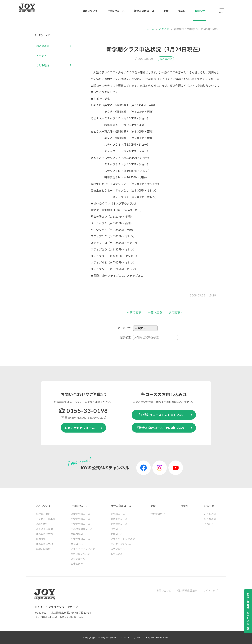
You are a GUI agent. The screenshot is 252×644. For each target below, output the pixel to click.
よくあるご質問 (44, 529)
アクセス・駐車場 (46, 519)
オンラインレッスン (121, 544)
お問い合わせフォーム (79, 428)
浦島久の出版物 (44, 534)
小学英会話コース (80, 519)
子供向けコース (116, 11)
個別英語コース (119, 519)
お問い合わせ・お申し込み (248, 609)
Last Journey (43, 549)
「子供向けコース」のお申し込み (160, 415)
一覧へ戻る (155, 312)
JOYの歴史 (42, 524)
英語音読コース (79, 534)
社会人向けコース (144, 11)
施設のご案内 (43, 514)
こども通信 (43, 65)
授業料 (181, 11)
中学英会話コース (80, 524)
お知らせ (200, 11)
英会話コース (118, 514)
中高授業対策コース (82, 529)
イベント (41, 56)
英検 (166, 11)
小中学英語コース (80, 539)
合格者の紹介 (158, 514)
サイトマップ (210, 590)
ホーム (151, 29)
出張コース (117, 529)
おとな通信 (166, 59)
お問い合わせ (164, 590)
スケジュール (78, 559)
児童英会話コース (80, 514)
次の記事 (176, 312)
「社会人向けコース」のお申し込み (160, 428)
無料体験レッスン (81, 554)
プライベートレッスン (83, 549)
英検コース (77, 544)
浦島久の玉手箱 (44, 544)
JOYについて (90, 11)
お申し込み (77, 564)
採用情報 (41, 539)
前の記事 (134, 312)
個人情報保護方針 (187, 590)
